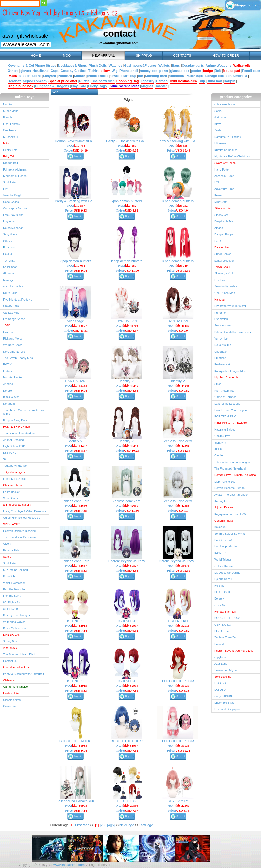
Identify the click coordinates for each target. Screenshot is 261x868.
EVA (6, 189)
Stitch (218, 384)
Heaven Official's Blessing (19, 531)
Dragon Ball (11, 163)
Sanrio (7, 557)
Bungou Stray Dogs (15, 420)
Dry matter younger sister (230, 306)
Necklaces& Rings (72, 66)
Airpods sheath (35, 81)
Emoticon (220, 358)
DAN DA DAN (12, 635)
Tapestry (148, 81)
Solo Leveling (223, 677)
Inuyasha (9, 221)
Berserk (162, 81)
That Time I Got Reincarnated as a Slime (25, 412)
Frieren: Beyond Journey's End (234, 651)
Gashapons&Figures (140, 66)
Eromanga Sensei (14, 319)
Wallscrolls (242, 66)
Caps (55, 71)
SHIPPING (144, 56)
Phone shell (129, 71)
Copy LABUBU (224, 696)
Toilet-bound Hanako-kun (19, 433)
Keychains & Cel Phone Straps (32, 66)
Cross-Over (10, 706)
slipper (24, 76)
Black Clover (11, 397)
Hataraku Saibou (225, 430)
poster (196, 71)
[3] (105, 825)
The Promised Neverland (230, 468)
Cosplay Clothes (74, 71)
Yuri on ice (221, 338)
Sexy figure (10, 234)
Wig (115, 71)
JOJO (7, 325)
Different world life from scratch (234, 332)
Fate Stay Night (13, 215)
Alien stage (10, 648)
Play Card (79, 86)
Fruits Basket (11, 492)
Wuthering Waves (14, 622)
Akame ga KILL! (224, 273)
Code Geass (11, 202)
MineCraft (220, 202)
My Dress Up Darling (227, 573)
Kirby (218, 124)
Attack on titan (223, 208)
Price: (76, 150)
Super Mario (11, 111)
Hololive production (226, 546)
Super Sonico (223, 254)
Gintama (8, 273)
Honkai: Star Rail (225, 612)
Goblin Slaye (222, 436)
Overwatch (221, 319)
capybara (220, 657)
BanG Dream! (223, 540)
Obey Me (220, 605)
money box (149, 71)
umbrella (240, 76)
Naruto (7, 104)
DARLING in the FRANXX (231, 423)
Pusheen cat (222, 364)
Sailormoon (10, 267)
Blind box (214, 81)
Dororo (7, 391)
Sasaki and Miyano (226, 670)
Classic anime (12, 700)
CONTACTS (182, 56)
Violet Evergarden (14, 583)
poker (164, 71)
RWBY (7, 364)
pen (229, 76)
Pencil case (251, 71)
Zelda (218, 130)
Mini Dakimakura (183, 81)
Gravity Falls (11, 306)
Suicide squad (223, 325)
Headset (14, 81)
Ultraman (220, 143)
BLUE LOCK (222, 592)
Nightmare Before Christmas (232, 156)
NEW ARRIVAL (103, 56)
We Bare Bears (13, 345)
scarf (124, 76)
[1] (97, 825)
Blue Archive (222, 631)
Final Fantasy (12, 124)
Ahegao (8, 384)
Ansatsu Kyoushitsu (227, 286)
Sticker (79, 76)
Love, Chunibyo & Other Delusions (25, 511)
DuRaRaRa (10, 293)
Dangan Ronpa (224, 234)
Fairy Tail (9, 156)
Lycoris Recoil (223, 579)
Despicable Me (224, 221)
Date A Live (222, 247)
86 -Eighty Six (12, 602)
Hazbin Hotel (11, 693)
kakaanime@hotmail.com (119, 43)
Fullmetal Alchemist (15, 169)
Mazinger (9, 280)
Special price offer (63, 81)
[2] (102, 825)
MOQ (67, 56)
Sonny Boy (10, 641)
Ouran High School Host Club (22, 518)
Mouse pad (232, 71)
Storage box (214, 76)
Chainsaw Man (103, 81)
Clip (202, 81)
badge (208, 71)
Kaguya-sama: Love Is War (231, 514)
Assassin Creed (224, 176)
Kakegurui (221, 527)
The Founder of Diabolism (19, 537)
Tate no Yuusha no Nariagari (232, 462)
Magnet (147, 86)
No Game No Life (14, 352)
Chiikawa (9, 680)
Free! (218, 241)
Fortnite (8, 371)
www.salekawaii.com (26, 44)
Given (7, 544)
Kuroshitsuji (10, 137)
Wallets (164, 66)
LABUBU (220, 690)
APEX (218, 449)
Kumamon (221, 313)
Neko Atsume (223, 345)
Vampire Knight (13, 195)
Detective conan (13, 228)
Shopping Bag (128, 81)
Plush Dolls (98, 66)
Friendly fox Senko (15, 479)
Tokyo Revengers (14, 472)
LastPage (146, 825)
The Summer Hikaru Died (19, 654)
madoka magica (13, 286)
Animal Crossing (13, 440)
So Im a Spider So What (230, 534)
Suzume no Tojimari (16, 570)
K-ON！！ (221, 553)
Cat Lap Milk (11, 313)
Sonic (218, 111)
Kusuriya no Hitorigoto (17, 615)
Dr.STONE (10, 453)
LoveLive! (220, 280)
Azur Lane (221, 664)
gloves (26, 71)
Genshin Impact (224, 521)
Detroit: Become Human (229, 488)
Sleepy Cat (221, 215)
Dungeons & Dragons (52, 86)
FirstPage (82, 825)
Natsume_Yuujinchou (228, 137)
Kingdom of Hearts (15, 176)
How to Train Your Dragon (231, 410)
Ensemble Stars (224, 703)
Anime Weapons (219, 66)
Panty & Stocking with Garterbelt (23, 674)
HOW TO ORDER (226, 56)
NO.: (76, 146)
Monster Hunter (13, 377)
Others (13, 71)
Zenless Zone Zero (226, 637)
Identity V (220, 443)
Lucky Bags (98, 86)
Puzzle (84, 81)
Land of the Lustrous (227, 404)
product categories (236, 97)
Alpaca (219, 228)
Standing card (156, 76)
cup (133, 76)
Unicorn (8, 332)
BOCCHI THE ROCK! (228, 618)
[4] (109, 825)
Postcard (65, 76)
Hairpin (230, 81)
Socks (36, 76)
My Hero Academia (226, 377)
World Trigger (223, 560)
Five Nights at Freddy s (18, 300)
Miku (6, 143)
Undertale (220, 352)
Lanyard (50, 76)
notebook (177, 76)
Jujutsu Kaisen (224, 507)
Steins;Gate (11, 609)
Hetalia (7, 254)
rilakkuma (220, 117)
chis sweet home (225, 104)
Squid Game (11, 498)
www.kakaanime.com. (69, 865)
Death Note (10, 150)
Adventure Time (224, 189)
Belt (218, 71)
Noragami (9, 404)
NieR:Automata (224, 391)
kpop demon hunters (16, 667)
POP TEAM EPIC (225, 416)
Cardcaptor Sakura (15, 208)
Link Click (220, 683)
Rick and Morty (13, 338)
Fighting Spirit (12, 596)
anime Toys (25, 97)
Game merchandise (124, 86)
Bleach (7, 117)
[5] (113, 825)
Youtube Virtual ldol (15, 466)
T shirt (94, 71)
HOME (36, 56)
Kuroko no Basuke (226, 150)
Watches (116, 66)
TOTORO (9, 261)
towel (114, 76)
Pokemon (9, 247)
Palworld (220, 644)
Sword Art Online (225, 163)
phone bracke (98, 76)
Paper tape (194, 76)
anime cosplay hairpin (17, 505)
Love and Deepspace (228, 709)
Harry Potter (222, 169)
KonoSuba (10, 576)
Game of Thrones (225, 397)
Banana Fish (11, 550)
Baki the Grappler (14, 589)
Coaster (161, 86)
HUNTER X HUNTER (17, 427)
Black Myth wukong (15, 628)
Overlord (220, 455)
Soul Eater (10, 182)
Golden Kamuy (224, 566)
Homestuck (10, 661)
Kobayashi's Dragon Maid (230, 371)
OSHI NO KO (223, 625)
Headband (41, 71)
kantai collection (224, 261)
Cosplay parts (193, 66)
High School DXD (14, 446)
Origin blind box (21, 86)
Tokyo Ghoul (222, 267)
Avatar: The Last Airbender (231, 495)
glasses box (180, 71)
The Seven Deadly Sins (18, 358)
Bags (176, 66)
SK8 (6, 459)
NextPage (127, 825)
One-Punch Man (225, 293)
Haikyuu (219, 300)
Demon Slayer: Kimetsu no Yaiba (235, 475)
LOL (217, 182)
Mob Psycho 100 (225, 482)
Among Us (221, 501)
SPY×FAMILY (12, 524)
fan (140, 76)
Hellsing (219, 586)
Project (219, 195)
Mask (13, 76)
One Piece (10, 130)
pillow (105, 71)
